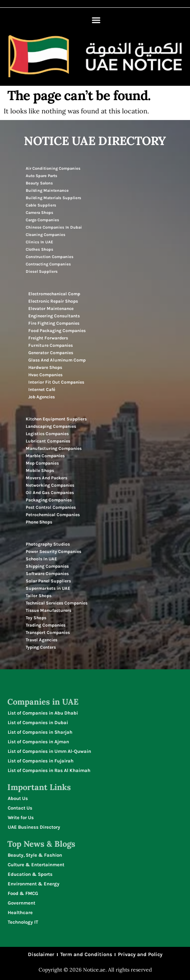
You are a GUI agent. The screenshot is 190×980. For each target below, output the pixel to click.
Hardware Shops (45, 367)
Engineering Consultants (54, 316)
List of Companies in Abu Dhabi (43, 713)
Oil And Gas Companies (50, 493)
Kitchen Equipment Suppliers (56, 419)
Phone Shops (39, 522)
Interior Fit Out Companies (56, 382)
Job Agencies (42, 397)
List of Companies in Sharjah (40, 732)
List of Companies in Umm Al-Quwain (49, 751)
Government (21, 903)
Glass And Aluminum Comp (57, 360)
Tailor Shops (39, 596)
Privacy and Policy (140, 954)
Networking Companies (50, 485)
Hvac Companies (45, 375)
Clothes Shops (40, 249)
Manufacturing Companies (54, 448)
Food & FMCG (23, 893)
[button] (96, 20)
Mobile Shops (40, 470)
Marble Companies (45, 456)
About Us (18, 798)
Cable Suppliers (41, 205)
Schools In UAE (41, 559)
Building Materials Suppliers (53, 198)
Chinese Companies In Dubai (54, 227)
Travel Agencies (42, 640)
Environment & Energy (34, 884)
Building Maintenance (47, 191)
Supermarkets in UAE (48, 588)
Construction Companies (50, 257)
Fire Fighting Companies (54, 323)
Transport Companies (48, 632)
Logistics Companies (47, 434)
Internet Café (42, 389)
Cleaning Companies (46, 235)
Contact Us (20, 808)
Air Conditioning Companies (53, 168)
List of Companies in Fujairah (41, 761)
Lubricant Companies (48, 441)
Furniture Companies (51, 345)
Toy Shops (36, 618)
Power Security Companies (53, 551)
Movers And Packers (46, 478)
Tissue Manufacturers (49, 610)
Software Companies (47, 574)
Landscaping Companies (51, 426)
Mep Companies (42, 463)
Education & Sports (30, 874)
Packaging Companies (49, 500)
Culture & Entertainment (36, 865)
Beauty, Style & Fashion (35, 855)
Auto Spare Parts (42, 176)
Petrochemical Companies (53, 515)
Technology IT (23, 922)
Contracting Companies (48, 264)
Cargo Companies (42, 220)
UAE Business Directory (34, 827)
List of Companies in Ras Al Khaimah (49, 770)
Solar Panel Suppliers (48, 581)
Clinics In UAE (39, 242)
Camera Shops (40, 213)
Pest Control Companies (51, 507)
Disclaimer (41, 954)
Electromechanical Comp (54, 294)
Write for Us (21, 817)
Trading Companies (46, 625)
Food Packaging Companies (57, 331)
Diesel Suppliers (42, 272)
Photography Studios (48, 544)
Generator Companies (51, 353)
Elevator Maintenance (51, 309)
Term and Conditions (86, 954)
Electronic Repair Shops (53, 301)
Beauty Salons (39, 183)
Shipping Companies (47, 566)
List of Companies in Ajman (38, 742)
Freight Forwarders (48, 338)
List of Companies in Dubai (38, 722)
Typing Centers (41, 647)
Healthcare (20, 912)
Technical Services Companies (57, 603)
